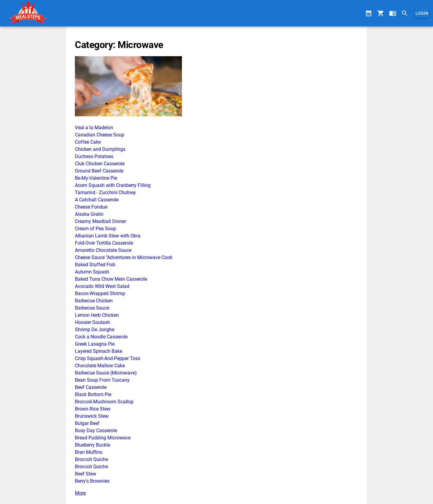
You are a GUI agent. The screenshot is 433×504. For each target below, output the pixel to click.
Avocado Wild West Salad (102, 286)
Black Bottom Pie (93, 394)
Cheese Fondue (91, 207)
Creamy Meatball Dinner (100, 221)
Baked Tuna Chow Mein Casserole (111, 279)
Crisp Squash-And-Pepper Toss (107, 358)
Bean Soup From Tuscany (102, 380)
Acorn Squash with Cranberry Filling (113, 185)
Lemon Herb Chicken (97, 315)
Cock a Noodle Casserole (101, 337)
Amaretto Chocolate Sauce (103, 250)
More (80, 493)
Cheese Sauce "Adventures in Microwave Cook (124, 257)
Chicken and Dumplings (100, 149)
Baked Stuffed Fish (95, 265)
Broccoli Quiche (91, 459)
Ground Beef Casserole (99, 171)
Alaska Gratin (89, 214)
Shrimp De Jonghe (95, 330)
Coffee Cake (88, 142)
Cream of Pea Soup (95, 229)
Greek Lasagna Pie (95, 344)
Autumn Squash (92, 272)
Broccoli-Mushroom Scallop (104, 402)
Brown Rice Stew (93, 409)
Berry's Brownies (92, 481)
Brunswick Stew (92, 416)
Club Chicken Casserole (100, 164)
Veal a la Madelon (94, 128)
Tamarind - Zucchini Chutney (105, 192)
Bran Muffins (89, 452)
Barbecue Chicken (94, 301)
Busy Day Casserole (96, 431)
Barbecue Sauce (92, 308)
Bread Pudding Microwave (103, 438)
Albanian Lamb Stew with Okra (108, 236)
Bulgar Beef (87, 423)
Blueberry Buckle (92, 445)
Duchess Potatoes (94, 156)
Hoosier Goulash (92, 322)
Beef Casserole (91, 387)
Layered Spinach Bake (98, 351)
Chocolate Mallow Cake (100, 366)
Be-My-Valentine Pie (96, 178)
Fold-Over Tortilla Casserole (104, 243)
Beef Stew (86, 474)
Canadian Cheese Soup (100, 135)
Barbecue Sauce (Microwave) (106, 373)
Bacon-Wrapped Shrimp (100, 293)
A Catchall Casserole (97, 200)
